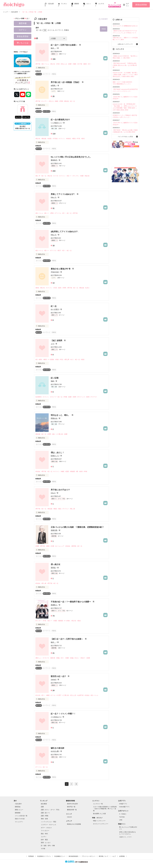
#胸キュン (39, 658)
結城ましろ (55, 456)
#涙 (36, 359)
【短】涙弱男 (57, 341)
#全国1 (49, 139)
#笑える (51, 101)
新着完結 (18, 807)
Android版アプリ (124, 807)
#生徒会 (38, 471)
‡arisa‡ (53, 679)
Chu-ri (53, 493)
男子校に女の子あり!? (60, 490)
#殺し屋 (72, 509)
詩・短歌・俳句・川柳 (48, 846)
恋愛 (42, 807)
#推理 (74, 397)
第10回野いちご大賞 (99, 814)
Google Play (26, 117)
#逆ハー (69, 176)
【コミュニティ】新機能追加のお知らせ (125, 26)
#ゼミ (72, 359)
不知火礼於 (55, 272)
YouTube (122, 817)
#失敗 (57, 359)
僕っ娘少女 (56, 564)
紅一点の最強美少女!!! (60, 120)
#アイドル (58, 213)
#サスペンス (81, 397)
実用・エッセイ (46, 843)
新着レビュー (19, 810)
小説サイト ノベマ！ (126, 837)
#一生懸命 (51, 359)
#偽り (54, 434)
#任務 (52, 546)
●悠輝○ (53, 85)
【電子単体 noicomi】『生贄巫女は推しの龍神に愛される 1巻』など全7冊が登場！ (125, 65)
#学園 (61, 101)
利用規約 (31, 856)
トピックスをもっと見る (125, 137)
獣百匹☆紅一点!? (59, 676)
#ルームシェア (60, 546)
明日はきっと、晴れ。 (61, 415)
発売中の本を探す (73, 804)
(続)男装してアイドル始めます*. (64, 232)
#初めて (83, 658)
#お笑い (87, 288)
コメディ (44, 837)
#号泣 (61, 359)
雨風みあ (54, 418)
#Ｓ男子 (59, 695)
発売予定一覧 (71, 807)
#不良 (78, 139)
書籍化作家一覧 (72, 810)
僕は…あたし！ (57, 453)
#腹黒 (85, 64)
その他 (43, 849)
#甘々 (90, 64)
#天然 (58, 64)
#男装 (52, 213)
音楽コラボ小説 (20, 819)
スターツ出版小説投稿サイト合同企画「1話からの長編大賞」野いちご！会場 (105, 809)
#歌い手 (38, 176)
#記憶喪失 (39, 397)
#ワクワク (94, 397)
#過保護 (60, 621)
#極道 (56, 101)
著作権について (104, 856)
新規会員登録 (141, 5)
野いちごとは (23, 43)
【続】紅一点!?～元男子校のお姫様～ (67, 639)
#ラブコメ (66, 509)
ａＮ (52, 344)
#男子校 (38, 64)
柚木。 (53, 48)
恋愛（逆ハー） (46, 813)
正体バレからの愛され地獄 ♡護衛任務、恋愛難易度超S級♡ (77, 527)
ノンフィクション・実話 (49, 822)
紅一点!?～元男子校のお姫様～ (64, 45)
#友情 (88, 397)
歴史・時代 (44, 834)
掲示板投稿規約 (73, 856)
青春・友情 (44, 819)
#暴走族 (66, 101)
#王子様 (80, 64)
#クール (53, 695)
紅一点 (54, 306)
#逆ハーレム (45, 64)
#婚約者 (52, 658)
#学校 (85, 471)
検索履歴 (103, 19)
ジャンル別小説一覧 (21, 816)
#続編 (72, 658)
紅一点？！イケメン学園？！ (63, 714)
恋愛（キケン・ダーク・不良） (51, 810)
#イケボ (56, 176)
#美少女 (52, 64)
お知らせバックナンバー (125, 44)
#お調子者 (80, 695)
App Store (18, 117)
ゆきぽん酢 (55, 751)
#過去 (60, 509)
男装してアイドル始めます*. (63, 194)
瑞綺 (52, 381)
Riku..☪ (53, 197)
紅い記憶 (55, 378)
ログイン (127, 5)
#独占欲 (87, 176)
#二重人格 (60, 434)
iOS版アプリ (123, 804)
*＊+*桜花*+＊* (56, 123)
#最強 (74, 139)
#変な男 (67, 359)
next (76, 784)
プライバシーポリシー (89, 856)
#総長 (60, 288)
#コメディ (44, 101)
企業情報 (122, 856)
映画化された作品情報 (74, 824)
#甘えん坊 (73, 695)
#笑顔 (83, 359)
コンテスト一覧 (98, 804)
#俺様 (74, 64)
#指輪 (58, 658)
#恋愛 (70, 64)
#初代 (83, 139)
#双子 (59, 251)
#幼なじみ (64, 64)
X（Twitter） (123, 814)
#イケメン (62, 139)
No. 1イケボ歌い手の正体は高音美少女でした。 (71, 157)
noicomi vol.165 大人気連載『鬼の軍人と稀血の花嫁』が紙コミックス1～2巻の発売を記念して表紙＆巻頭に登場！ (125, 75)
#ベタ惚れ (67, 621)
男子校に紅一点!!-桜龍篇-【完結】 (66, 82)
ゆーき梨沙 (55, 309)
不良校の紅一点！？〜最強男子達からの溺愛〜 (71, 602)
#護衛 (48, 546)
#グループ (53, 397)
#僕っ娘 (44, 583)
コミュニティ (19, 822)
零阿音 (53, 568)
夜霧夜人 (54, 605)
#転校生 (68, 139)
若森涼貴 (54, 530)
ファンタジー (45, 831)
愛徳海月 (54, 160)
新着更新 (18, 813)
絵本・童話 (44, 840)
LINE (121, 820)
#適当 (40, 359)
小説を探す (18, 804)
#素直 (45, 359)
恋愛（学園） (45, 816)
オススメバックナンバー (101, 824)
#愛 (77, 471)
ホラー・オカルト (46, 828)
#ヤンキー (39, 621)
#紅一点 (72, 101)
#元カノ (77, 658)
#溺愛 (82, 176)
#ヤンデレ (76, 176)
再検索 (104, 29)
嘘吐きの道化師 (57, 748)
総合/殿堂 (44, 804)
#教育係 (74, 546)
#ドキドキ (46, 658)
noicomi (69, 817)
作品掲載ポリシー (60, 856)
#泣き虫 (38, 695)
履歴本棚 (23, 23)
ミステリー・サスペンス (49, 825)
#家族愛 (72, 471)
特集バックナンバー (99, 821)
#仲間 (64, 288)
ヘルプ (114, 856)
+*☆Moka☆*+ (56, 717)
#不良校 (55, 139)
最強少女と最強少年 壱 (61, 269)
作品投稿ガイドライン (44, 856)
